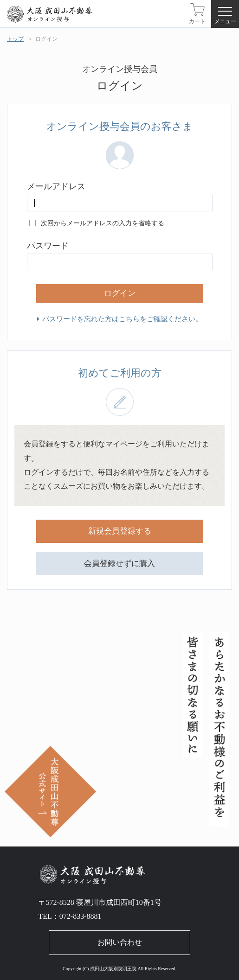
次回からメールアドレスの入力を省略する (103, 223)
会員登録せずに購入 (119, 563)
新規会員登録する (120, 531)
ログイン (46, 39)
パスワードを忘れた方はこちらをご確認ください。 (122, 319)
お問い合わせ (120, 942)
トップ (15, 39)
